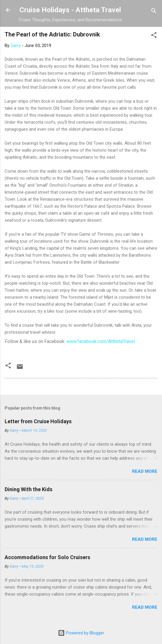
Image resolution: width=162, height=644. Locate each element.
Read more (145, 471)
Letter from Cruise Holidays (38, 421)
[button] (154, 36)
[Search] (154, 12)
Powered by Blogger (81, 633)
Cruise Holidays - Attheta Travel (70, 10)
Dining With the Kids (29, 489)
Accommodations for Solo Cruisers (47, 557)
